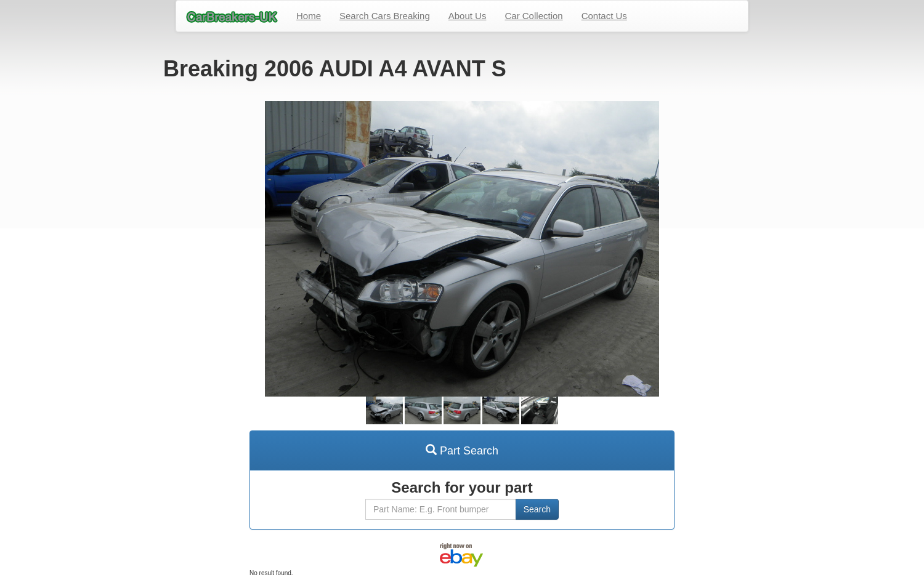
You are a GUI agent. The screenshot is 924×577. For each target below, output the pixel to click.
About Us (468, 16)
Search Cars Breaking (385, 16)
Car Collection (533, 16)
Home (309, 16)
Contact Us (604, 16)
